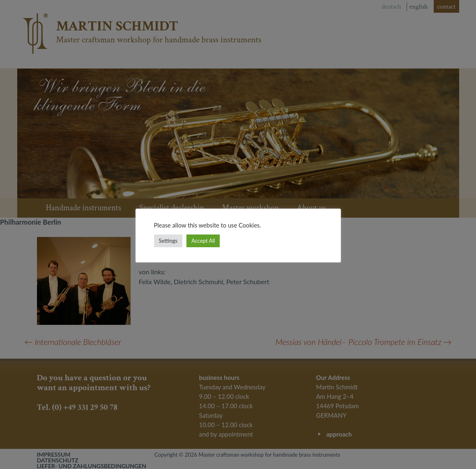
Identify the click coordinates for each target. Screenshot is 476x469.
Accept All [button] (203, 241)
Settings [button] (168, 241)
